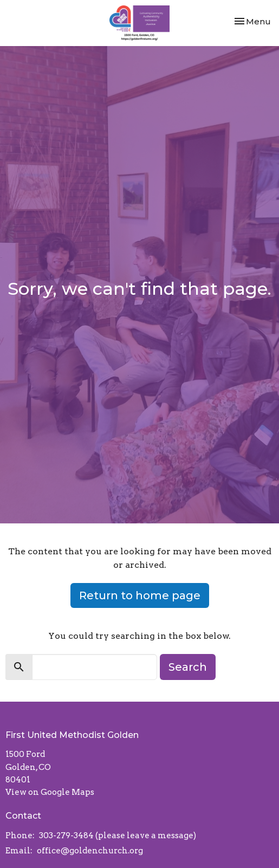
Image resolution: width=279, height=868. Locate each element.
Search (188, 667)
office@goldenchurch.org (90, 851)
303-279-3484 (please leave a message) (118, 835)
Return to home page (140, 595)
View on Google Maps (50, 792)
